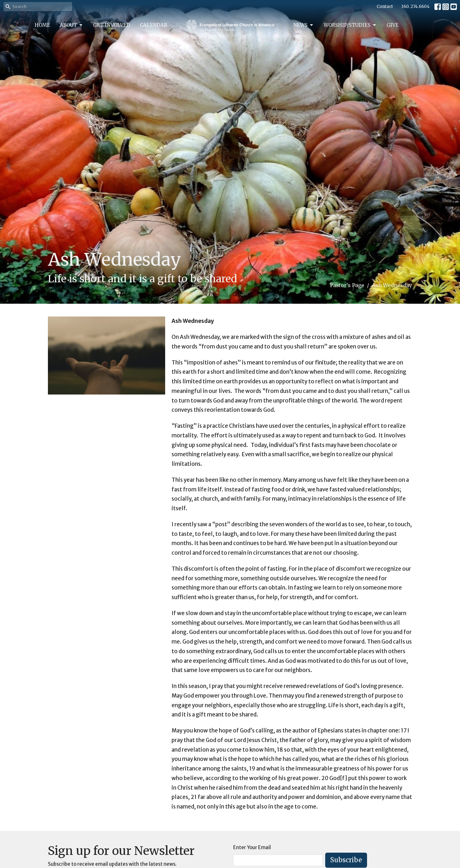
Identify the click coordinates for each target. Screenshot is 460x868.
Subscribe (346, 860)
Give (393, 25)
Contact (385, 7)
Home (42, 25)
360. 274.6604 (415, 7)
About (72, 25)
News (304, 25)
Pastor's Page (347, 285)
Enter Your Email (252, 847)
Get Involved (112, 25)
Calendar (153, 25)
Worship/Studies (350, 25)
